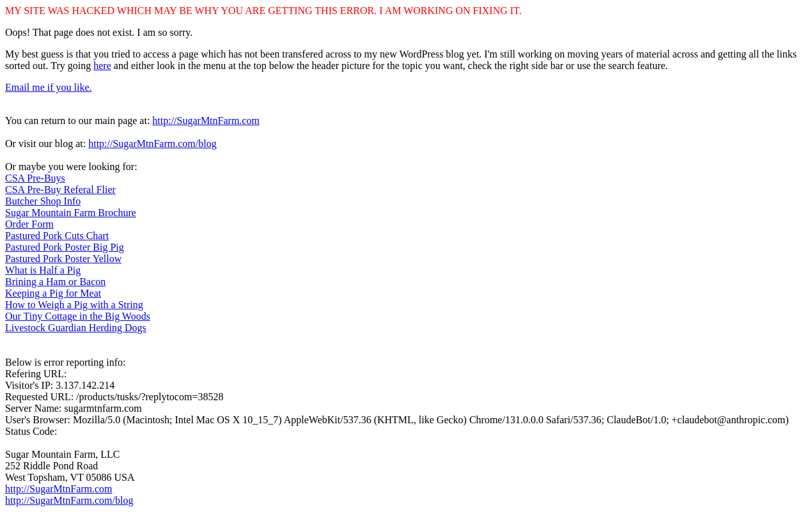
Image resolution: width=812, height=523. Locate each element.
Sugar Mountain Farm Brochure (71, 213)
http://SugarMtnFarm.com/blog (152, 144)
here (102, 66)
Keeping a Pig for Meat (53, 293)
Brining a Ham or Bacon (55, 282)
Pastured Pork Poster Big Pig (65, 247)
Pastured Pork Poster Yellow (63, 259)
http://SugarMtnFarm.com (206, 121)
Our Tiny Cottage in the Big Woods (78, 316)
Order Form (29, 224)
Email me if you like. (49, 87)
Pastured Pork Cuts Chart (57, 236)
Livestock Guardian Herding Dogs (76, 328)
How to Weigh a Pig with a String (74, 305)
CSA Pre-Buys (35, 178)
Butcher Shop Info (43, 201)
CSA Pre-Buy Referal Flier (60, 190)
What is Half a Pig (43, 270)
